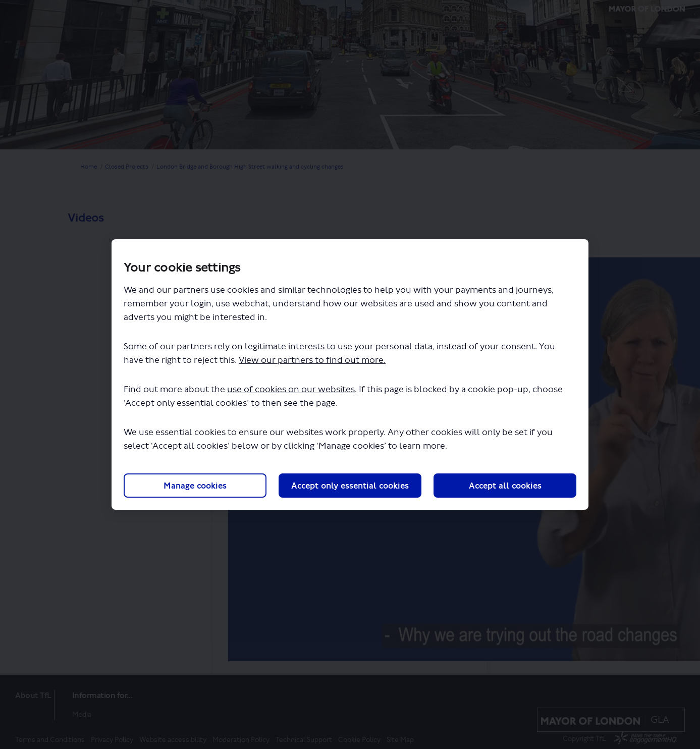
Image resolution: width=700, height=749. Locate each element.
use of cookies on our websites (291, 389)
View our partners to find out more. (312, 360)
